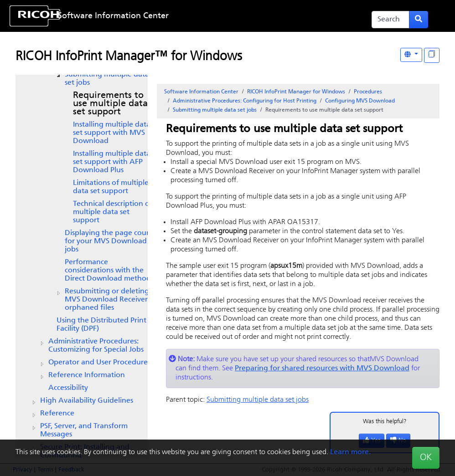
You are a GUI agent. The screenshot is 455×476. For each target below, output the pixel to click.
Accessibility (68, 388)
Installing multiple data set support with (112, 133)
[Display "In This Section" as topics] (432, 55)
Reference (57, 414)
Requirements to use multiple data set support (110, 104)
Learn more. (350, 452)
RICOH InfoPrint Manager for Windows (296, 92)
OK (426, 458)
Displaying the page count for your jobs (109, 241)
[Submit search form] (419, 20)
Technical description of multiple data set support (113, 212)
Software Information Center (113, 16)
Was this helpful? (385, 422)
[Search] (390, 20)
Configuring (360, 101)
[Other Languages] (411, 55)
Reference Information (87, 375)
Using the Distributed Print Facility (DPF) (101, 325)
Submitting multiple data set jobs (107, 79)
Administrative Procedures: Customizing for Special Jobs (96, 346)
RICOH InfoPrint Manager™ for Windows (129, 57)
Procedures (368, 92)
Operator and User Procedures (99, 363)
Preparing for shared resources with (322, 369)
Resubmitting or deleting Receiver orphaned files (107, 300)
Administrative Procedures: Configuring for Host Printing (245, 101)
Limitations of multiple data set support (111, 187)
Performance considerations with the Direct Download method (108, 271)
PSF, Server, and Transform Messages (84, 430)
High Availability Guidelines (87, 401)
